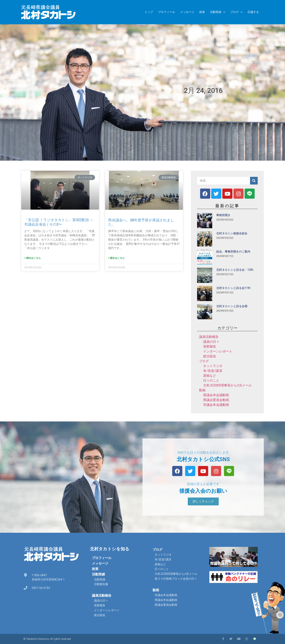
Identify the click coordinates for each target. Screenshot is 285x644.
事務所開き (223, 215)
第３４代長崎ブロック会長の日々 (176, 579)
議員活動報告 (209, 337)
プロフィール (167, 12)
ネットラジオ (213, 366)
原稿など (210, 376)
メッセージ (187, 12)
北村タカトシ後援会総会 (232, 233)
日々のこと (211, 380)
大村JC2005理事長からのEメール (227, 385)
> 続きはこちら (33, 258)
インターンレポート (218, 351)
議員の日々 (211, 342)
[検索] (254, 181)
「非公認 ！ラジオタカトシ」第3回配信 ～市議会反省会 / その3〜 (59, 222)
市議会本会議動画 (216, 405)
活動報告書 (101, 584)
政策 (202, 12)
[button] (203, 501)
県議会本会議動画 (216, 395)
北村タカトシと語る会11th (233, 288)
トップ (149, 12)
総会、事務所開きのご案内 (233, 251)
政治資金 (210, 356)
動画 (202, 390)
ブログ (236, 12)
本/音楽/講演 (213, 371)
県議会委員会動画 (216, 400)
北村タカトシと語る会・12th (235, 270)
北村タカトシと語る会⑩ (232, 306)
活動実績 (218, 12)
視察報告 (210, 346)
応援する (253, 12)
